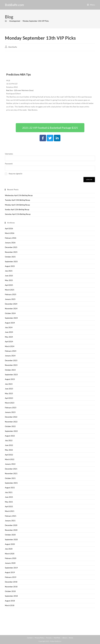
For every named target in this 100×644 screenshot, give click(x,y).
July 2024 (9, 327)
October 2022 (10, 426)
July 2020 (9, 549)
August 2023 (10, 379)
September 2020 (11, 540)
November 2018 (11, 587)
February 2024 (11, 351)
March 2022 (10, 459)
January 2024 (10, 356)
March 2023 (10, 403)
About (65, 638)
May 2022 (9, 450)
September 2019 (11, 568)
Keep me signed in (15, 174)
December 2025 (11, 247)
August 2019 (10, 572)
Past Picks (57, 638)
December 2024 (11, 304)
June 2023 (9, 389)
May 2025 (9, 280)
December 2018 (11, 582)
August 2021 (10, 488)
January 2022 (10, 464)
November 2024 (11, 309)
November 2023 (11, 365)
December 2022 (11, 417)
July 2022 (9, 440)
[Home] (6, 21)
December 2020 (11, 525)
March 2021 (10, 511)
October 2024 (10, 313)
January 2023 (10, 412)
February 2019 (11, 577)
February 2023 (11, 408)
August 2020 (10, 544)
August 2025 (10, 266)
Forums (49, 638)
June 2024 (9, 332)
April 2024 (9, 342)
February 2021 (11, 516)
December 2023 (11, 360)
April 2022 (9, 455)
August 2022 (10, 436)
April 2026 (9, 229)
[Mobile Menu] (91, 5)
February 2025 (11, 294)
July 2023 (9, 384)
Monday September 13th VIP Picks (36, 21)
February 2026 (11, 238)
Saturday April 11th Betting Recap (18, 214)
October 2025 (10, 257)
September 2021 (11, 483)
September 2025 (11, 262)
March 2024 (10, 346)
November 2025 (11, 252)
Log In (89, 180)
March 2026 (10, 233)
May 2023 (9, 393)
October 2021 (10, 478)
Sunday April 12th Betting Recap (17, 209)
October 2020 (10, 535)
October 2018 (10, 591)
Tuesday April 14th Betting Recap (17, 200)
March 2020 (10, 554)
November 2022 (11, 422)
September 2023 (11, 375)
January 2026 (10, 243)
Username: (9, 154)
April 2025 (9, 285)
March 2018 (10, 605)
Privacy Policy (39, 638)
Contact (30, 638)
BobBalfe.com (14, 5)
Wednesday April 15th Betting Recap (19, 195)
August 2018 (10, 601)
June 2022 (9, 445)
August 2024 (10, 323)
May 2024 (9, 337)
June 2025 (9, 276)
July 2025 (9, 271)
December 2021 (11, 469)
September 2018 (11, 596)
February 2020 (11, 558)
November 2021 (11, 473)
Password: (9, 164)
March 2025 (10, 290)
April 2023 (9, 398)
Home (71, 638)
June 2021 (9, 497)
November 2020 (11, 530)
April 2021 (9, 506)
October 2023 (10, 370)
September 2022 (11, 431)
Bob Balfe (13, 47)
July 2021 (9, 492)
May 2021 (9, 502)
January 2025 (10, 299)
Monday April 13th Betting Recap (17, 205)
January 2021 (10, 521)
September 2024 (11, 318)
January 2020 (10, 563)
